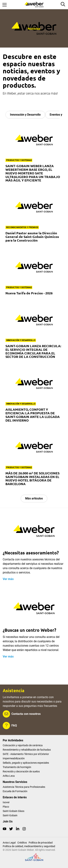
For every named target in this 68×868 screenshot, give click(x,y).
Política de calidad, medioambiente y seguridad (29, 846)
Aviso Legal (9, 843)
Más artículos (34, 498)
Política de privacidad (41, 843)
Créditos (22, 843)
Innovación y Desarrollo (25, 115)
